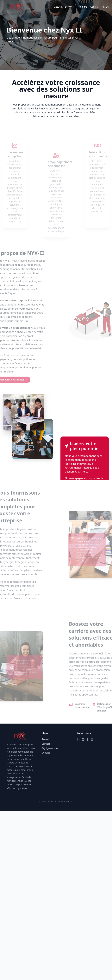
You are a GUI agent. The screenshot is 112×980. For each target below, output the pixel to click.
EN (107, 7)
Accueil (58, 7)
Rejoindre (82, 7)
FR (103, 7)
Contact (94, 7)
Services (69, 7)
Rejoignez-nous (50, 748)
